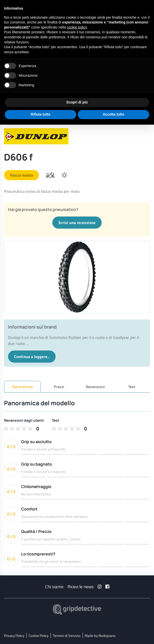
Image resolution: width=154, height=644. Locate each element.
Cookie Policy (39, 635)
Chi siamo (54, 586)
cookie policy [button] (77, 27)
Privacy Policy (14, 635)
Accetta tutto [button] (113, 114)
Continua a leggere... (32, 357)
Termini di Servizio (67, 635)
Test (132, 386)
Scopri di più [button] (77, 102)
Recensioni (95, 386)
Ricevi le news (81, 586)
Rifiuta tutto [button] (41, 114)
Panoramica (22, 387)
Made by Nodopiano (100, 635)
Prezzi (59, 386)
